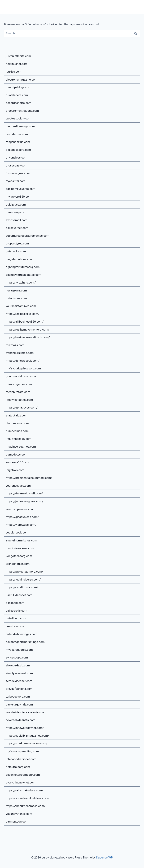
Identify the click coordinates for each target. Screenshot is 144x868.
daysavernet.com (17, 228)
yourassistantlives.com (21, 306)
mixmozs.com (15, 345)
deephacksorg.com (18, 150)
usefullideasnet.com (19, 595)
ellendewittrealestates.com (24, 275)
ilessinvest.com (16, 626)
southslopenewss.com (21, 509)
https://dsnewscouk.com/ (23, 361)
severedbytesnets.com (21, 720)
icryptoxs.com (15, 470)
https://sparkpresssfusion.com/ (27, 743)
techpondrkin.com (18, 564)
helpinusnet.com (17, 64)
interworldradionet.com (21, 759)
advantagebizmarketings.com (25, 642)
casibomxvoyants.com (21, 189)
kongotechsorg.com (19, 556)
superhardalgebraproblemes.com (28, 236)
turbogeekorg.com (18, 697)
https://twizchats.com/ (21, 282)
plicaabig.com (15, 603)
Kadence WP (104, 857)
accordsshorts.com (19, 103)
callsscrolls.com (17, 611)
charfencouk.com (17, 423)
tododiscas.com (16, 298)
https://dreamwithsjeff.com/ (24, 493)
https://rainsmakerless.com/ (25, 790)
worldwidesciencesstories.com (26, 712)
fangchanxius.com (18, 142)
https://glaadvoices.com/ (22, 517)
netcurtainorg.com (18, 767)
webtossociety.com (19, 118)
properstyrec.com (17, 243)
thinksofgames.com (19, 384)
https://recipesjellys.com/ (23, 314)
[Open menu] (137, 7)
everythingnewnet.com (21, 782)
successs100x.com (19, 462)
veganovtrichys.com (19, 814)
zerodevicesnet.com (19, 681)
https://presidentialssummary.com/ (29, 478)
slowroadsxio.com (18, 665)
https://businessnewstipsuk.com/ (28, 337)
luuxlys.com (14, 72)
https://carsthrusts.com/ (22, 587)
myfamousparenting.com (22, 751)
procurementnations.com (22, 111)
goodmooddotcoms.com (22, 376)
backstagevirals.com (19, 704)
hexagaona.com (16, 290)
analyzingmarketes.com (21, 540)
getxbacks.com (16, 251)
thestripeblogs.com (19, 87)
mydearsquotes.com (19, 650)
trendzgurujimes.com (20, 353)
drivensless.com (17, 157)
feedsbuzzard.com (18, 392)
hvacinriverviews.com (20, 548)
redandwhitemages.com (22, 634)
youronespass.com (18, 486)
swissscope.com (17, 657)
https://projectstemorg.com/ (25, 572)
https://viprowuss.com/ (21, 525)
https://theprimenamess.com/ (26, 806)
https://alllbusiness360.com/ (25, 322)
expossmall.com (17, 220)
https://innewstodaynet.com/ (25, 728)
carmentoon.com (17, 821)
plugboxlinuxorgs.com (20, 126)
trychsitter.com (16, 181)
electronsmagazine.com (22, 80)
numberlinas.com (17, 431)
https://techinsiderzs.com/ (23, 579)
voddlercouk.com (17, 532)
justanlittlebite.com (18, 56)
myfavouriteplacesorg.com (23, 368)
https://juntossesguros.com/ (25, 501)
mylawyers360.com (19, 197)
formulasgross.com (19, 173)
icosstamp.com (16, 212)
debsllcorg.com (16, 618)
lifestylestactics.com (19, 400)
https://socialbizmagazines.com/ (28, 736)
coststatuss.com (17, 134)
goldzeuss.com (16, 205)
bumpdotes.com (17, 454)
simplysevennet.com (19, 673)
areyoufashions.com (19, 689)
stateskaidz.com (17, 415)
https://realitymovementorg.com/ (28, 329)
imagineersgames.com (21, 447)
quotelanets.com (17, 95)
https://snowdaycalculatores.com (28, 798)
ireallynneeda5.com (19, 439)
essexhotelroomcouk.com (23, 775)
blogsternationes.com (20, 259)
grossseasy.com (17, 165)
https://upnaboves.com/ (22, 407)
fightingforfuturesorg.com (23, 267)
